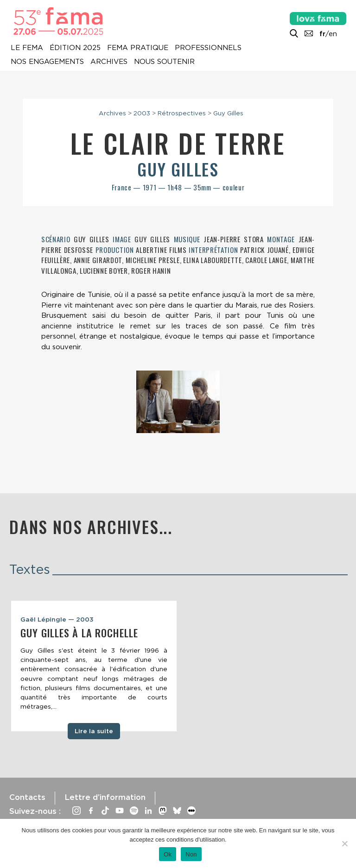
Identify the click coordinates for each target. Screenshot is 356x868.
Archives (109, 62)
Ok (168, 854)
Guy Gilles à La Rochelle (79, 633)
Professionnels (208, 48)
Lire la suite (94, 731)
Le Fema (27, 48)
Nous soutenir (164, 62)
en (333, 34)
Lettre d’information (105, 797)
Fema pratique (138, 48)
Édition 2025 (75, 48)
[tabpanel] (94, 666)
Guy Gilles (228, 113)
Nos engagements (47, 62)
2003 (142, 113)
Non (191, 854)
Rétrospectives (182, 113)
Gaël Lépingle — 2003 (57, 619)
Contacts (27, 797)
